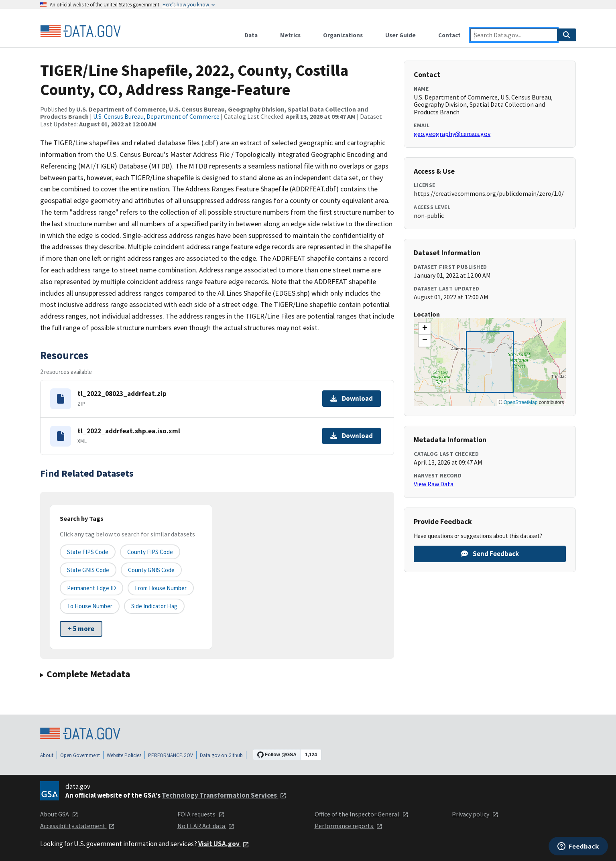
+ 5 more (81, 629)
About (47, 755)
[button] (425, 329)
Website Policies (124, 755)
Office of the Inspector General (362, 814)
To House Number (90, 606)
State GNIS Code (88, 570)
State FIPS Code (88, 552)
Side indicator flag (154, 606)
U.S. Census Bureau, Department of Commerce (156, 116)
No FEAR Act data (206, 826)
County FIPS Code (150, 552)
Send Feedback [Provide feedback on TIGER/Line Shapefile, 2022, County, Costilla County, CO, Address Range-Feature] (490, 554)
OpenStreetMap (521, 402)
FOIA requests (201, 814)
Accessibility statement (77, 826)
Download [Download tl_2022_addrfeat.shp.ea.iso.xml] (352, 436)
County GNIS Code (151, 570)
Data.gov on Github (221, 755)
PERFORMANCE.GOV (171, 755)
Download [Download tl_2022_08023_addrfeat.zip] (352, 398)
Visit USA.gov (224, 844)
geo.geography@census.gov (452, 134)
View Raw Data (434, 484)
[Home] (80, 31)
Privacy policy (475, 814)
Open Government (80, 755)
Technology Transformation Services (224, 795)
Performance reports (349, 826)
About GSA (59, 814)
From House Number (161, 588)
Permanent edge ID (91, 588)
